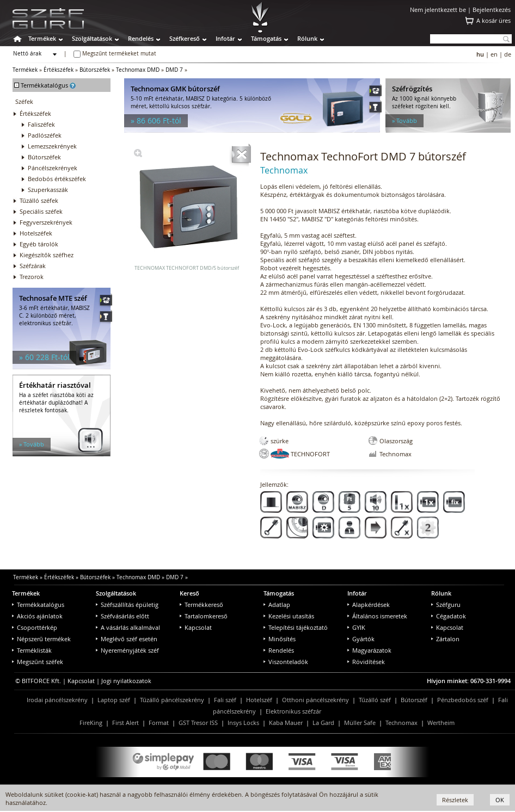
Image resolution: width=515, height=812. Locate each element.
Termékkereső (201, 605)
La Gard (323, 723)
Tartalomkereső (204, 616)
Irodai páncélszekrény (57, 700)
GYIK (356, 627)
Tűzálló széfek (39, 200)
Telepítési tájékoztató (296, 627)
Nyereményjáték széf (127, 650)
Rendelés (141, 38)
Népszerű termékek (41, 639)
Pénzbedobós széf (463, 700)
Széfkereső (185, 38)
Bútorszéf (414, 700)
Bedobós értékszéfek (57, 179)
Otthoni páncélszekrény (315, 700)
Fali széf (225, 700)
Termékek (42, 38)
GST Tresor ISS (198, 723)
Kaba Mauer (286, 723)
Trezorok (32, 277)
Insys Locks (243, 723)
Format (159, 723)
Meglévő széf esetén (127, 639)
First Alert (125, 723)
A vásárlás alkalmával (128, 627)
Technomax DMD (138, 70)
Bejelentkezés (492, 10)
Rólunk (307, 38)
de (508, 54)
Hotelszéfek (36, 233)
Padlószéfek (45, 135)
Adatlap (277, 605)
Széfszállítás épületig (127, 605)
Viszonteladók (286, 662)
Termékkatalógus (38, 605)
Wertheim (441, 723)
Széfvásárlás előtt (122, 616)
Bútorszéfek (95, 70)
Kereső (189, 593)
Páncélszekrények (53, 168)
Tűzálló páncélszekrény (172, 700)
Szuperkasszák (48, 190)
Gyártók (361, 639)
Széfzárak (33, 266)
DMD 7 (174, 70)
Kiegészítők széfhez (47, 255)
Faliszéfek (41, 124)
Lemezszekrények (52, 146)
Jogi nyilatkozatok (126, 681)
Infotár (225, 38)
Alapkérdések (369, 605)
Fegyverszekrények (46, 222)
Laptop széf (114, 700)
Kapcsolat (196, 627)
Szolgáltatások (92, 38)
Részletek (455, 800)
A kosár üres (493, 20)
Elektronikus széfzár (293, 711)
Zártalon (445, 639)
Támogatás (266, 38)
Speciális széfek (41, 211)
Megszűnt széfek (38, 662)
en (494, 54)
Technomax (401, 723)
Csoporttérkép (35, 627)
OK (500, 800)
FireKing (91, 723)
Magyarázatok (369, 650)
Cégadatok (449, 616)
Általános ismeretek (377, 616)
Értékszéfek (59, 70)
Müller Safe (360, 723)
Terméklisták (32, 650)
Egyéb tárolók (39, 244)
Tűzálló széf (375, 700)
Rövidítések (366, 662)
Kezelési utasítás (289, 616)
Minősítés (280, 639)
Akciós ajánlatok (37, 616)
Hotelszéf (259, 700)
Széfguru (446, 605)
